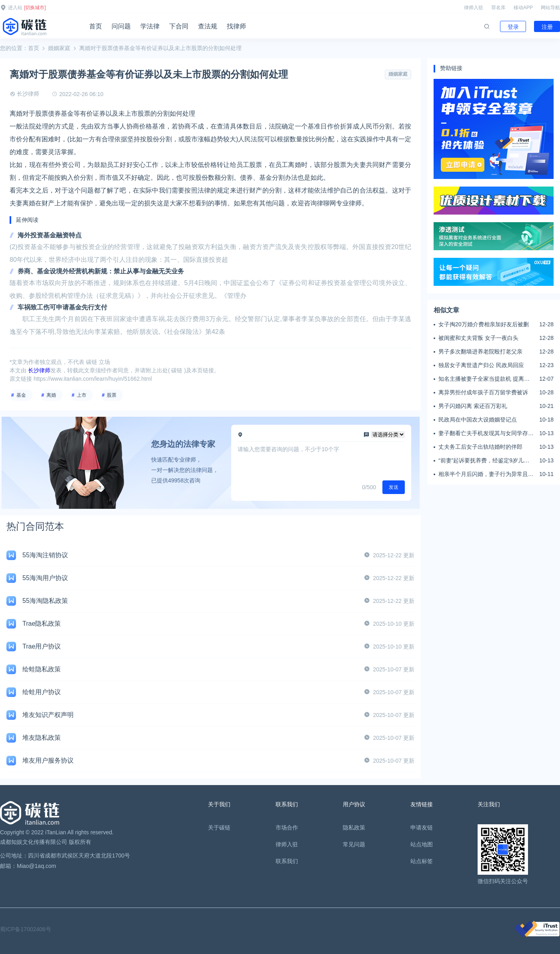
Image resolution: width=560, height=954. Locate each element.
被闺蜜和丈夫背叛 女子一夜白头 (478, 338)
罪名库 (498, 8)
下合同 (179, 26)
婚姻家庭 (59, 48)
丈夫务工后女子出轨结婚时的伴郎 (480, 447)
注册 (547, 27)
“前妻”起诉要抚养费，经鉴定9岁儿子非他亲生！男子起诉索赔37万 (484, 461)
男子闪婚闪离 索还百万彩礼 (473, 406)
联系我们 (287, 861)
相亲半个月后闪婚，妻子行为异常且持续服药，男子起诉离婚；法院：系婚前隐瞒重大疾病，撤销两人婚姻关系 (486, 474)
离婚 (51, 395)
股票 (112, 395)
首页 (96, 26)
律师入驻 (474, 8)
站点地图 (422, 844)
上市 (82, 395)
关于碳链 (219, 827)
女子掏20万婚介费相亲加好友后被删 (484, 324)
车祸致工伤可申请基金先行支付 (62, 307)
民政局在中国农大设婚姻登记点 (478, 420)
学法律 (150, 26)
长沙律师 (28, 94)
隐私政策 (354, 827)
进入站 (15, 8)
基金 (21, 395)
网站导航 (550, 8)
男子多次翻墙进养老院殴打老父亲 (480, 351)
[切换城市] (35, 8)
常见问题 (354, 844)
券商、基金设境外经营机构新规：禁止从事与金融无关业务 (101, 271)
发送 (394, 487)
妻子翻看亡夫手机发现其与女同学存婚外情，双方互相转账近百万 (486, 434)
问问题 (121, 26)
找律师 (236, 26)
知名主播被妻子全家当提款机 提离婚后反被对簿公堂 (484, 379)
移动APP (523, 8)
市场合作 (287, 827)
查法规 (208, 26)
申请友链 (422, 827)
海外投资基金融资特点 (50, 235)
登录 (513, 27)
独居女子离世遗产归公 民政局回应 (481, 365)
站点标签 (422, 861)
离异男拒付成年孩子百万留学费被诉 (483, 392)
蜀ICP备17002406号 (26, 929)
